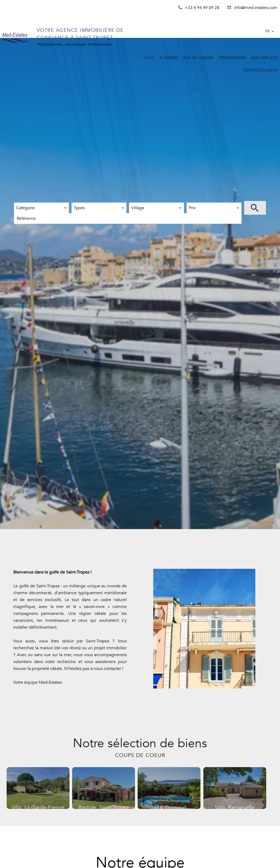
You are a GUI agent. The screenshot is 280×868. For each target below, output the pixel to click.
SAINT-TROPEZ (231, 28)
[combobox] (41, 208)
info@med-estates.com (256, 8)
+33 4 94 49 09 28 (202, 8)
